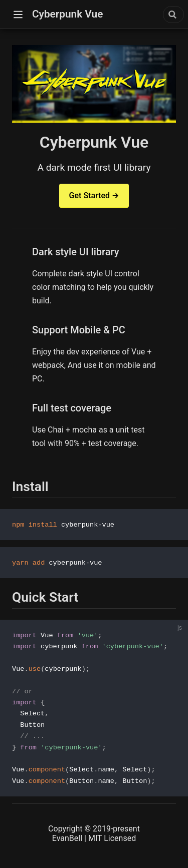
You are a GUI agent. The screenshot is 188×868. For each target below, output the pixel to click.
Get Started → (94, 195)
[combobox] (173, 15)
